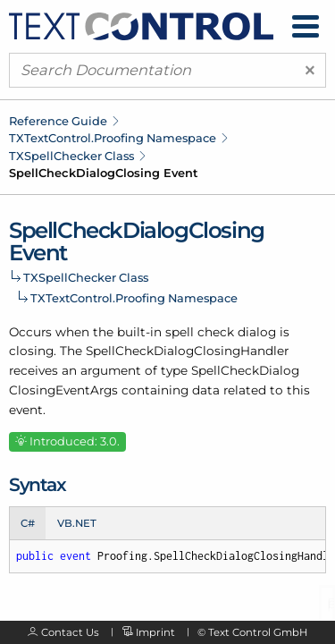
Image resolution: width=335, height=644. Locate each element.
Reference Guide (58, 121)
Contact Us (70, 632)
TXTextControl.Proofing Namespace (113, 138)
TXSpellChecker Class (71, 156)
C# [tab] (28, 523)
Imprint (155, 632)
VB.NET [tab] (77, 523)
